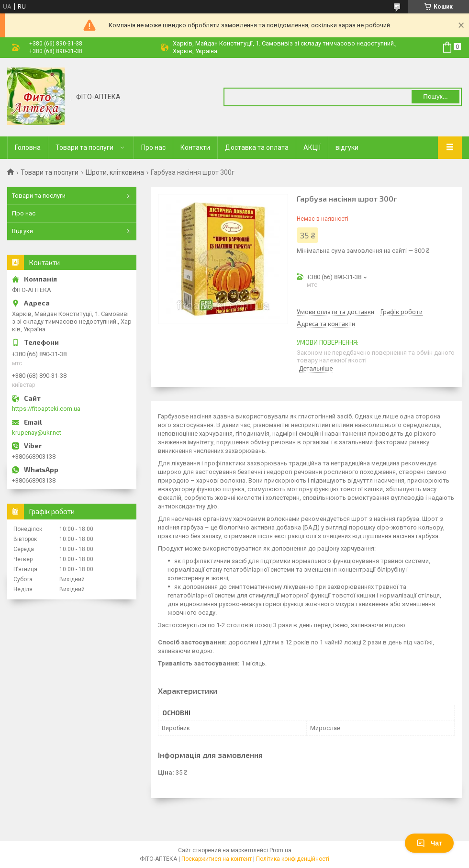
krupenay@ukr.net (37, 433)
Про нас (153, 147)
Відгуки (22, 231)
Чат (429, 843)
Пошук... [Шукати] (435, 96)
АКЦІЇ (312, 147)
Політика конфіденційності (293, 859)
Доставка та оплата (257, 147)
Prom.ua (280, 850)
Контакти (195, 147)
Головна (28, 147)
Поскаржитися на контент (217, 859)
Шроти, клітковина (115, 172)
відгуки (347, 147)
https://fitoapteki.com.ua (46, 409)
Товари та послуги (84, 147)
